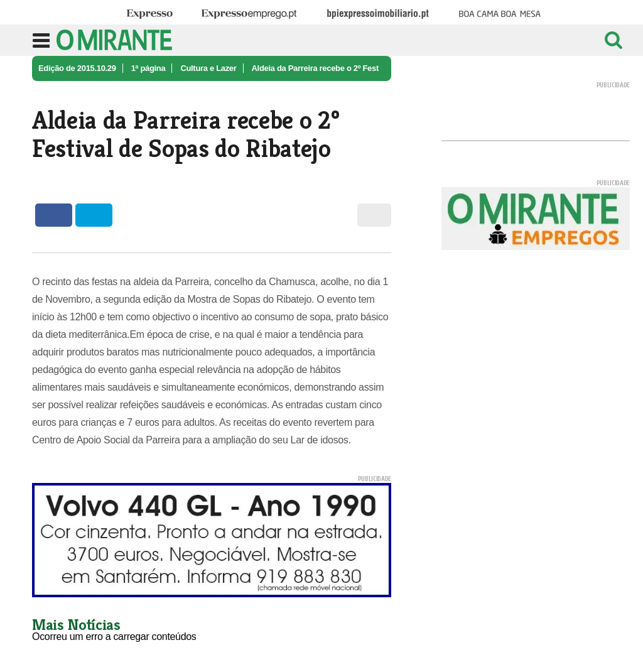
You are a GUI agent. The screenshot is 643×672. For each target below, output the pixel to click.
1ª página (149, 68)
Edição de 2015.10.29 (77, 68)
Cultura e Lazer (208, 68)
